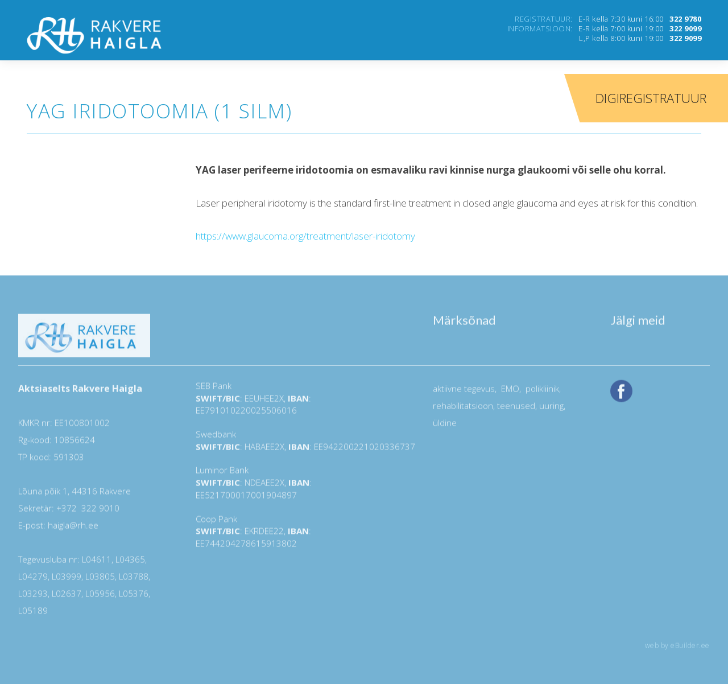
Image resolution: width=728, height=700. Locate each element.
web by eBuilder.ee (677, 650)
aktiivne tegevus (464, 393)
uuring (551, 410)
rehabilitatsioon (463, 410)
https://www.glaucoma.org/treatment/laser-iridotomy (305, 236)
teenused (515, 410)
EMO (509, 393)
